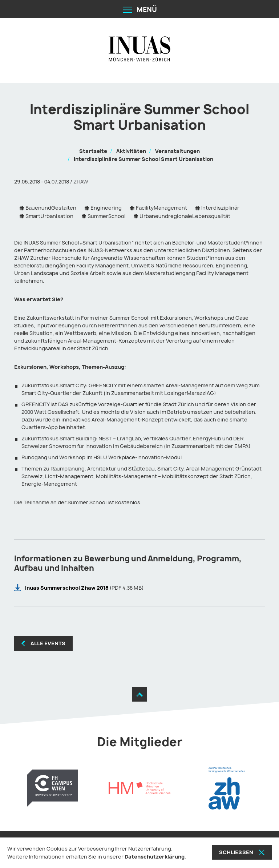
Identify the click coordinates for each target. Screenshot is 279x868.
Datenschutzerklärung (155, 857)
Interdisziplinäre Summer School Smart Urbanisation (143, 159)
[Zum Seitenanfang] (139, 694)
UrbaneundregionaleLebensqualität (185, 216)
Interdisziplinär (220, 208)
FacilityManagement (161, 208)
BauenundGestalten (51, 208)
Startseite (93, 151)
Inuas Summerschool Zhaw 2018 (67, 588)
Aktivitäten (131, 151)
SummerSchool (106, 216)
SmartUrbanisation (49, 216)
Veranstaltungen (177, 151)
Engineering (106, 208)
